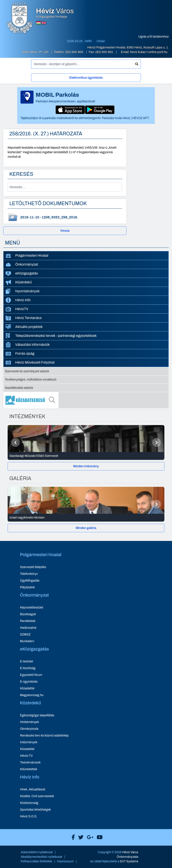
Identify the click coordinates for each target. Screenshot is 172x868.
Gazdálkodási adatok (19, 388)
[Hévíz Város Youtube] (99, 837)
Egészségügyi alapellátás (37, 715)
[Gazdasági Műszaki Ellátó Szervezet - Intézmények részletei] (86, 456)
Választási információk (28, 345)
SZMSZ (25, 634)
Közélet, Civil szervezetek (37, 796)
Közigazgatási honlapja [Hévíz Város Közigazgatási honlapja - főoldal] (55, 13)
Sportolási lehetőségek (35, 810)
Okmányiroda (29, 729)
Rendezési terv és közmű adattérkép (44, 736)
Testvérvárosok (30, 762)
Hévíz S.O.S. (29, 816)
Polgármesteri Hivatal (27, 256)
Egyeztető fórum (31, 675)
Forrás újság (20, 354)
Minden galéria (86, 528)
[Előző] (15, 442)
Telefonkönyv (29, 574)
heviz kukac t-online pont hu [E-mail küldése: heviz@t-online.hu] (149, 52)
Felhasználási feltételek (36, 861)
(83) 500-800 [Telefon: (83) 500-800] (75, 52)
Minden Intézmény (86, 466)
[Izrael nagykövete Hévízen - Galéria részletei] (86, 518)
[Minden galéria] (86, 528)
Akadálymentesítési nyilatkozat (41, 857)
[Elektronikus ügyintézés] (86, 79)
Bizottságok (28, 614)
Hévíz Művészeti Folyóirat (30, 362)
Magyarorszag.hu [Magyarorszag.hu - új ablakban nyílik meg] (32, 695)
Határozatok (28, 628)
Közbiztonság (29, 803)
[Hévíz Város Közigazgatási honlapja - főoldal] (20, 18)
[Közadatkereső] (86, 400)
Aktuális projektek (24, 327)
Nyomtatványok (23, 291)
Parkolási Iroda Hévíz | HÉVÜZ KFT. (126, 118)
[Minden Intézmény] (86, 466)
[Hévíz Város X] (80, 837)
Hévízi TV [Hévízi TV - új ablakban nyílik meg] (26, 756)
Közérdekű (19, 282)
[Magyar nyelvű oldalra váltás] (39, 23)
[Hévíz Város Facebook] (72, 837)
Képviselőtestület (32, 608)
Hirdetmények (30, 722)
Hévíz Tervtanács (24, 318)
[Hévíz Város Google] (89, 837)
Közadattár (27, 688)
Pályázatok (27, 587)
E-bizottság (28, 668)
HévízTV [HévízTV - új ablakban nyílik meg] (17, 309)
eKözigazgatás (22, 274)
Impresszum (65, 861)
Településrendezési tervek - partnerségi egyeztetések (51, 336)
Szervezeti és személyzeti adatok (27, 371)
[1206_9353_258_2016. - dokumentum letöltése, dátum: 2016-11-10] (65, 217)
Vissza (65, 231)
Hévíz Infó (18, 300)
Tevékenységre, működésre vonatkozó (31, 380)
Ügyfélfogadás (30, 581)
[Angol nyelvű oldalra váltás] (44, 23)
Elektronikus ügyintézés (86, 78)
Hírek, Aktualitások (33, 789)
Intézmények (29, 742)
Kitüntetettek (29, 769)
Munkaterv (27, 641)
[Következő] (157, 442)
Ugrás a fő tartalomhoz (154, 37)
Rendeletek (28, 621)
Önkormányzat (22, 264)
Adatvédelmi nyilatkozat (37, 852)
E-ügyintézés (29, 682)
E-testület (27, 661)
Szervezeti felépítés (33, 567)
